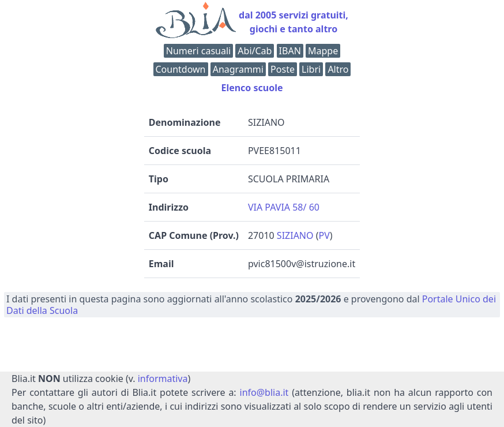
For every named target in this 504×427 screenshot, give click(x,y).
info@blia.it (264, 392)
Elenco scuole (252, 88)
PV (324, 235)
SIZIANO (295, 235)
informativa (163, 379)
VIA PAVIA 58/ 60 (284, 207)
